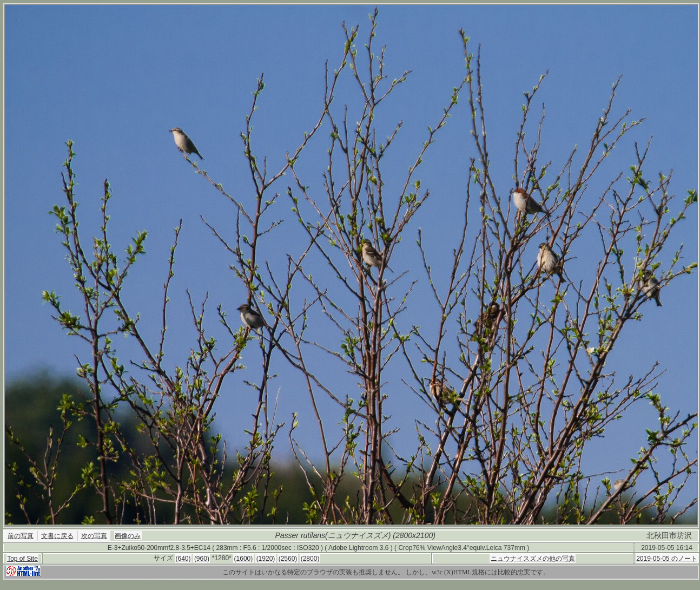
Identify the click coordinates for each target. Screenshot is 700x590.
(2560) (288, 558)
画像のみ (128, 536)
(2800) (310, 558)
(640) (183, 558)
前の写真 (21, 536)
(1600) (244, 558)
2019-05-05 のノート (667, 558)
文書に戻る (57, 536)
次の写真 (94, 536)
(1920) (266, 558)
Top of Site (22, 559)
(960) (202, 558)
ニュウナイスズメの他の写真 (533, 558)
